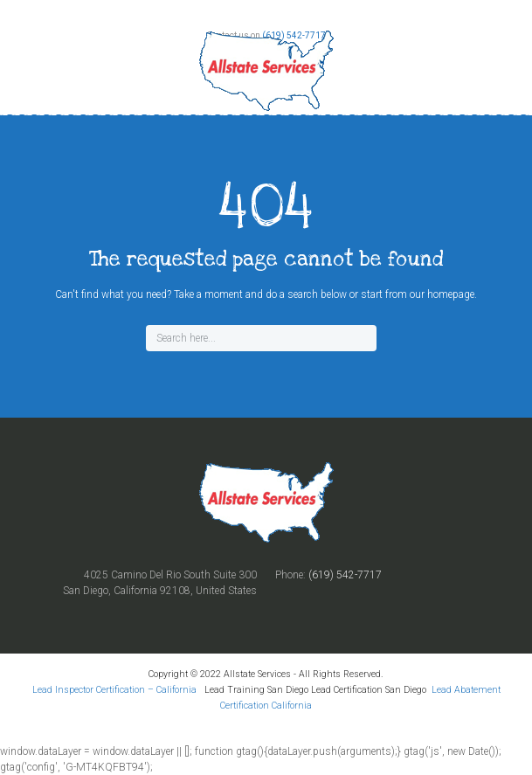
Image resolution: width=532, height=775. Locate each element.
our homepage (442, 294)
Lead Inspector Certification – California (116, 690)
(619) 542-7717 (345, 575)
